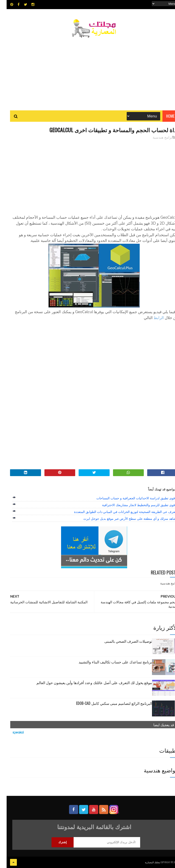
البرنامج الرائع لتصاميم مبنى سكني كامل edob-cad (107, 703)
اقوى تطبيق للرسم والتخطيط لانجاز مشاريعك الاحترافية (132, 505)
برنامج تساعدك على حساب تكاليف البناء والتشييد (109, 662)
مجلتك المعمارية (146, 862)
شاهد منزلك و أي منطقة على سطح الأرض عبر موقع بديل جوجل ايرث (123, 519)
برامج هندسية (156, 137)
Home (164, 116)
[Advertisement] (87, 72)
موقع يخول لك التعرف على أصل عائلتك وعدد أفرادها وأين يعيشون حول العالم (88, 683)
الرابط (152, 318)
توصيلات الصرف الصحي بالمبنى (122, 641)
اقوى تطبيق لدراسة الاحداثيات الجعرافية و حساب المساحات (129, 498)
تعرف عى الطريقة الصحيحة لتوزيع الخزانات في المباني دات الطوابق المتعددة (118, 512)
